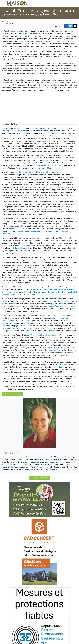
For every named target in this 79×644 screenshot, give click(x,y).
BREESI (18, 229)
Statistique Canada (20, 248)
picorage (46, 209)
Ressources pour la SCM (31, 231)
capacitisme (65, 41)
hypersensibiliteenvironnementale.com (19, 328)
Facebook (59, 367)
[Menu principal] (3, 3)
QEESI (10, 229)
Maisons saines (72, 22)
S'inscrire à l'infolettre (40, 478)
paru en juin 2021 (45, 165)
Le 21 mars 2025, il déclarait (31, 36)
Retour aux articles (12, 394)
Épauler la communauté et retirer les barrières (42, 335)
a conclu (55, 165)
